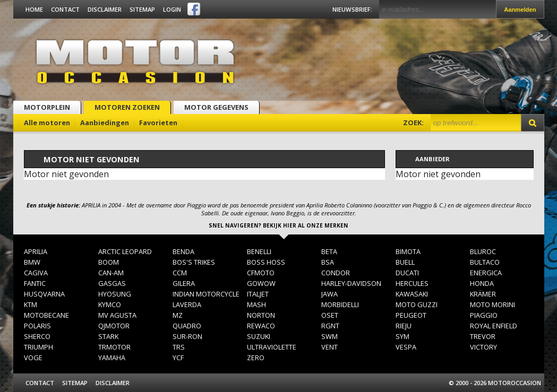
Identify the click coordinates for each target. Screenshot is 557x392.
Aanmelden (520, 10)
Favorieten (158, 123)
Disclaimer (105, 9)
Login (172, 9)
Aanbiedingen (105, 123)
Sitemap (142, 9)
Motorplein (47, 107)
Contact (65, 9)
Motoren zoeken (127, 107)
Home (34, 9)
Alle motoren (47, 123)
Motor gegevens (216, 107)
